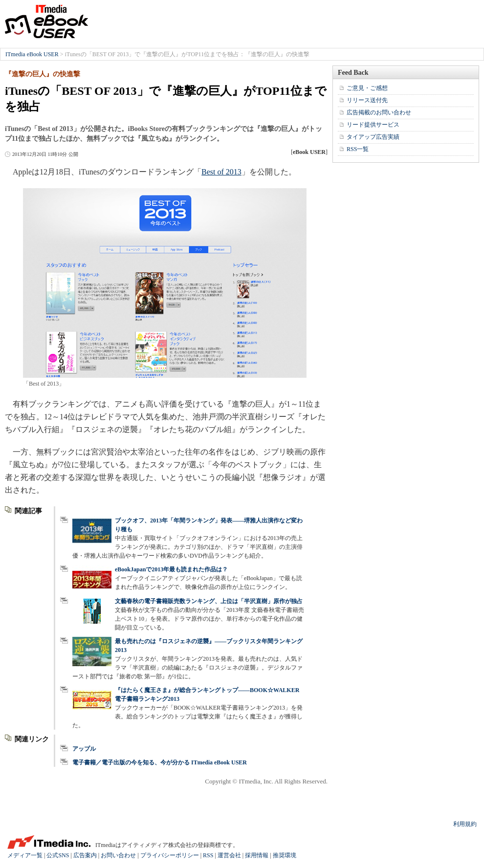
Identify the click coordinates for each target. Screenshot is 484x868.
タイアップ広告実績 (373, 137)
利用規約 (465, 824)
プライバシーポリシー (170, 855)
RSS (208, 855)
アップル (84, 749)
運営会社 (229, 855)
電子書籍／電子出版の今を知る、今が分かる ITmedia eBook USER (160, 762)
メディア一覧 (25, 855)
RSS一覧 (358, 149)
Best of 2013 (221, 172)
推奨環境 (285, 855)
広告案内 (85, 855)
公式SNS (58, 855)
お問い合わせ (118, 855)
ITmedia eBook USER (46, 22)
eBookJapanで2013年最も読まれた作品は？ (171, 569)
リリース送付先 (367, 100)
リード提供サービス (373, 125)
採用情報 (257, 855)
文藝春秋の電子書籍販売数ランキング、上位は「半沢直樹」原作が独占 (209, 601)
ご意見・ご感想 (367, 88)
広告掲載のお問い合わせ (379, 112)
